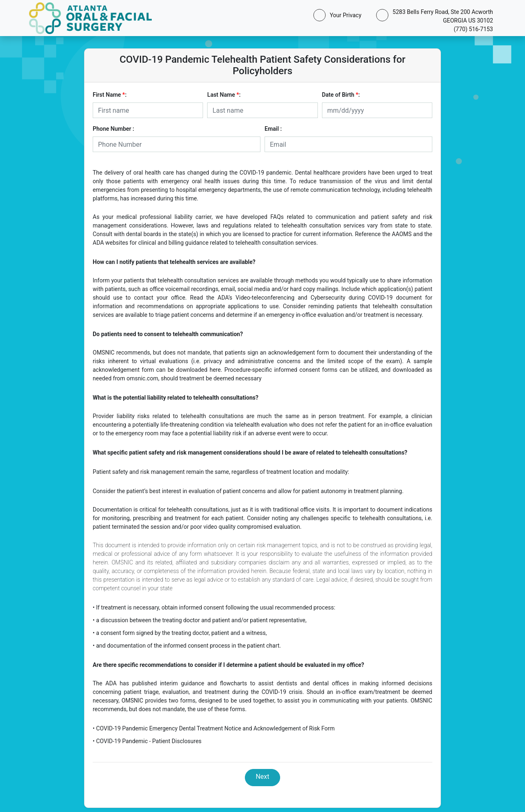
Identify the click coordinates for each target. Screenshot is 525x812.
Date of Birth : (341, 95)
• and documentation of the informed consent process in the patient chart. (187, 646)
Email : (273, 129)
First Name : (110, 95)
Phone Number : (113, 129)
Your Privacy (344, 15)
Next (262, 777)
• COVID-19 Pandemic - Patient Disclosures (147, 741)
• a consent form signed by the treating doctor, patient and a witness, (180, 633)
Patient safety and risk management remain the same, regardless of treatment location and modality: (221, 472)
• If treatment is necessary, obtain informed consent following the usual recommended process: (214, 607)
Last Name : (224, 95)
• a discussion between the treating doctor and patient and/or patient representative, (200, 620)
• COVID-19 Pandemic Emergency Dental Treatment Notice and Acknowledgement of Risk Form (214, 728)
